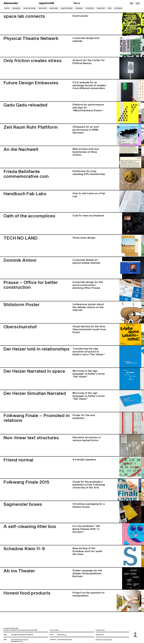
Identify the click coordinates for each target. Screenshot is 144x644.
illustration (43, 8)
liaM (5, 635)
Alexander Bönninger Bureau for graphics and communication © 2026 (20, 629)
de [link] (132, 4)
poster (7, 8)
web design (54, 8)
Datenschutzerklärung (104, 640)
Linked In (53, 640)
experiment (101, 8)
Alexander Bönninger (64, 640)
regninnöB (46, 3)
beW (5, 640)
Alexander (11, 3)
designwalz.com (17, 642)
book (110, 8)
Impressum (99, 635)
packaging (118, 8)
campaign (79, 8)
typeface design (67, 8)
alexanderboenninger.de (19, 640)
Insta (51, 635)
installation (90, 8)
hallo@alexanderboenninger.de (22, 635)
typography (16, 8)
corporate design (30, 8)
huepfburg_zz (62, 635)
